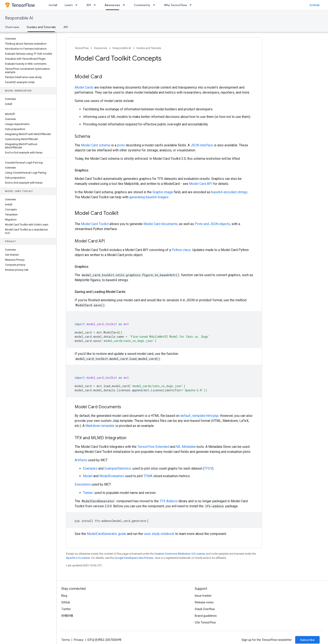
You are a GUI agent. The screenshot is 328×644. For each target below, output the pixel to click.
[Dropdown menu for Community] (155, 5)
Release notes (204, 602)
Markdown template (100, 426)
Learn (69, 5)
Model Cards (84, 87)
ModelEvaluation (111, 476)
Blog (64, 596)
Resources (101, 48)
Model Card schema (96, 145)
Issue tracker (203, 596)
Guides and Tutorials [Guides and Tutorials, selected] (41, 27)
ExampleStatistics (118, 468)
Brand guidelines (206, 616)
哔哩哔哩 (67, 616)
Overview (12, 27)
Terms (66, 640)
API (89, 5)
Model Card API (201, 184)
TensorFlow (82, 48)
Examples (90, 468)
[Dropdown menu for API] (96, 5)
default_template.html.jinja (199, 416)
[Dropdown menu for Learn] (78, 5)
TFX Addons (169, 501)
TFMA (148, 476)
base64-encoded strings (229, 192)
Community (142, 5)
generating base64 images (149, 197)
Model (88, 476)
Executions (83, 484)
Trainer (88, 493)
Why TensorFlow (175, 5)
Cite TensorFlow (205, 622)
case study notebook (159, 534)
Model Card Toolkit (95, 224)
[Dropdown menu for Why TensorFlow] (192, 5)
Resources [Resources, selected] (112, 5)
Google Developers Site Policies (134, 558)
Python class (181, 250)
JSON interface (202, 145)
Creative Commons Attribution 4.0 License (180, 554)
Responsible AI (19, 18)
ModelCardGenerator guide (106, 534)
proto (121, 145)
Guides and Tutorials (149, 48)
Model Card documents (161, 224)
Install (53, 5)
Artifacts (81, 460)
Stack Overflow (205, 609)
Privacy (79, 640)
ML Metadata (186, 447)
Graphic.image (163, 192)
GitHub (315, 5)
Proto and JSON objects (212, 224)
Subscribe (307, 640)
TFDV (208, 468)
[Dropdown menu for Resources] (125, 5)
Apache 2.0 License (78, 558)
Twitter (66, 609)
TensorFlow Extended (153, 447)
